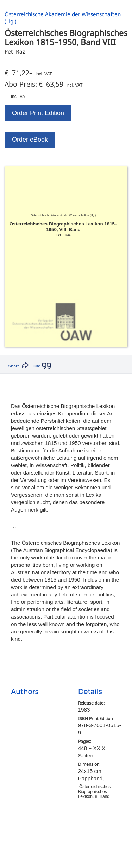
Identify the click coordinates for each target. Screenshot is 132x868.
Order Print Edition (38, 113)
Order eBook (30, 139)
